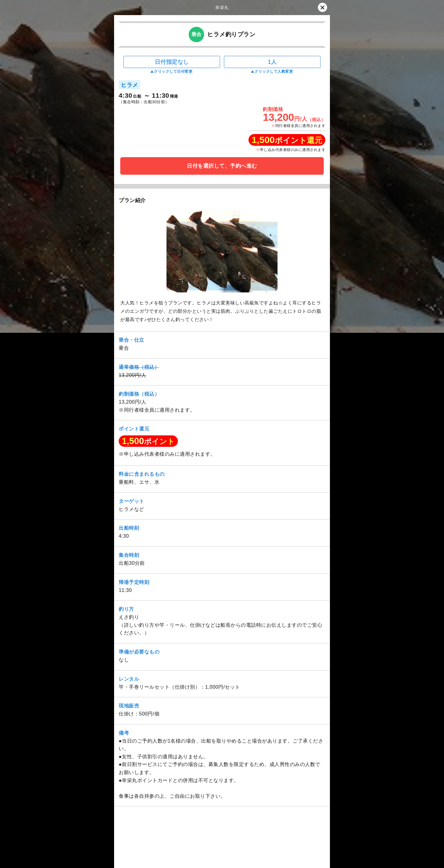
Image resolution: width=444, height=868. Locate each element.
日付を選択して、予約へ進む (222, 166)
